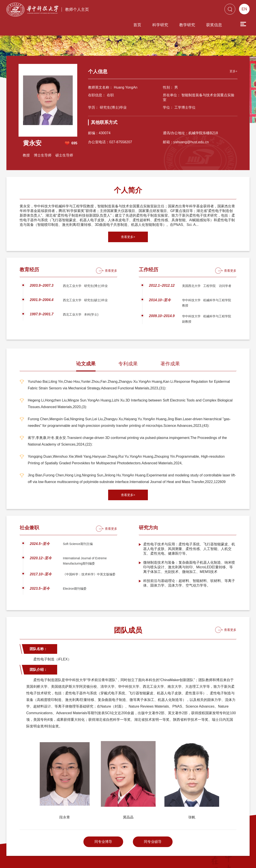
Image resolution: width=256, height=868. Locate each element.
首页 (112, 10)
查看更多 (111, 252)
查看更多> (128, 218)
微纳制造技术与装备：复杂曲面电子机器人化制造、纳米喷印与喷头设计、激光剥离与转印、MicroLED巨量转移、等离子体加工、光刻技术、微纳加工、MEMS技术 (189, 548)
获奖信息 (189, 10)
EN (244, 9)
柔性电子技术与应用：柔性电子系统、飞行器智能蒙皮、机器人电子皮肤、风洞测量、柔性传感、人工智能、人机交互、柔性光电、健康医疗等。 (189, 530)
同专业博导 (103, 823)
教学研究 (162, 10)
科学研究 (135, 10)
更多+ (232, 52)
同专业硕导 (153, 823)
